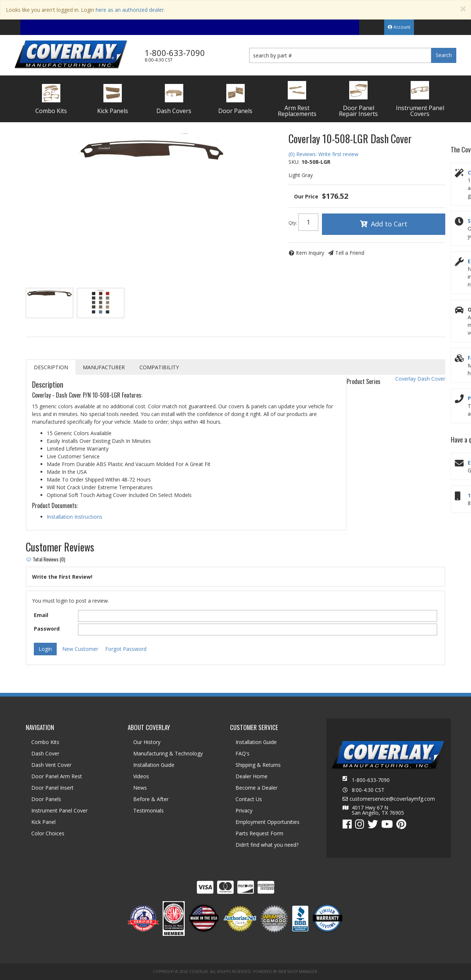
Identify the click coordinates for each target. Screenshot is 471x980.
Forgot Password (126, 649)
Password (47, 629)
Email (41, 615)
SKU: (294, 162)
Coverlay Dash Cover (420, 379)
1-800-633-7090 (371, 780)
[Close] (463, 9)
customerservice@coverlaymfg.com (392, 799)
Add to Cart (389, 224)
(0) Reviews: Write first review (323, 154)
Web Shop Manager (298, 972)
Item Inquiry (310, 253)
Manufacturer (104, 367)
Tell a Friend (350, 253)
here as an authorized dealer (130, 10)
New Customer (80, 649)
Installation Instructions (75, 517)
